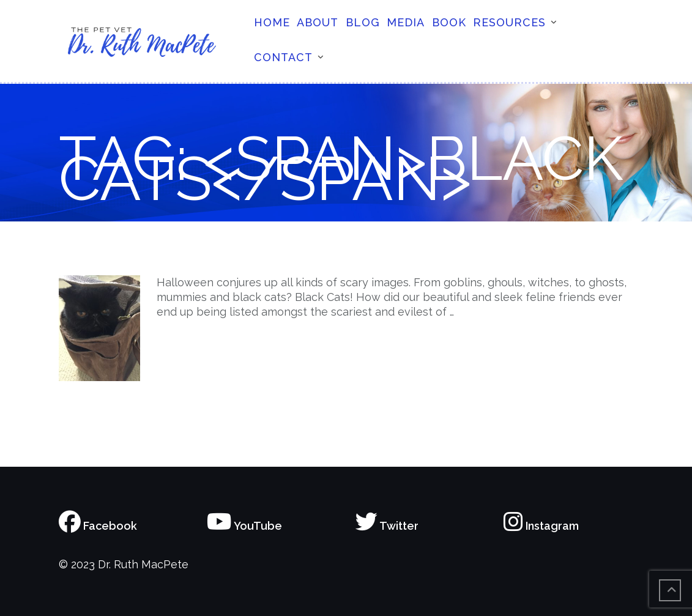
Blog (363, 22)
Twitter (387, 526)
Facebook (98, 526)
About (318, 22)
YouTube (244, 526)
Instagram (541, 526)
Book (449, 22)
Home (272, 22)
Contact (283, 57)
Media (406, 22)
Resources (509, 22)
